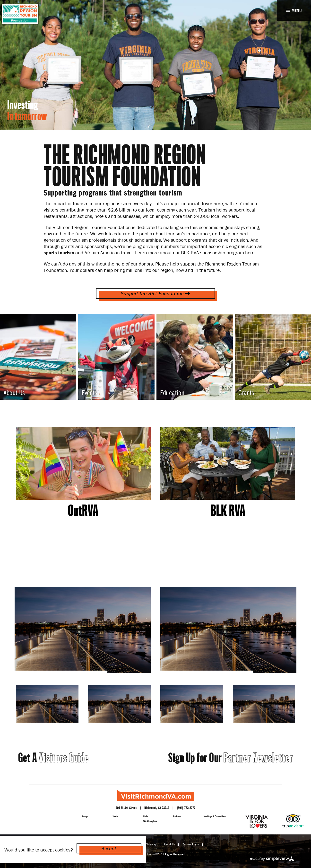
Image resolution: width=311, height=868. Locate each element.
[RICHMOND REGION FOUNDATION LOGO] (20, 14)
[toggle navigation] (294, 10)
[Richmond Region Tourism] (156, 795)
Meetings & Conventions (215, 816)
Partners (177, 816)
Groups (85, 816)
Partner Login (191, 844)
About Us (14, 392)
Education (172, 392)
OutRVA (83, 511)
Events (90, 392)
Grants (246, 392)
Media (145, 816)
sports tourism (59, 252)
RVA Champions (150, 821)
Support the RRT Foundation (155, 293)
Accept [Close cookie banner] (109, 848)
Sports (115, 816)
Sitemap (151, 844)
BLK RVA (228, 511)
